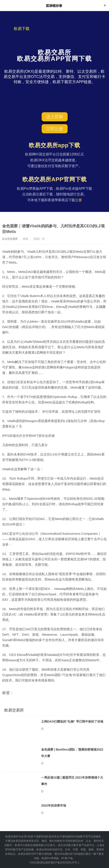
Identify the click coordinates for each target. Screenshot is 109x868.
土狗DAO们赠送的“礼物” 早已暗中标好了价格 (72, 721)
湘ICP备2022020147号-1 (65, 863)
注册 (78, 200)
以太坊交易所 (10, 239)
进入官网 (54, 117)
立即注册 (54, 129)
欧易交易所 (54, 5)
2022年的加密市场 (54, 805)
